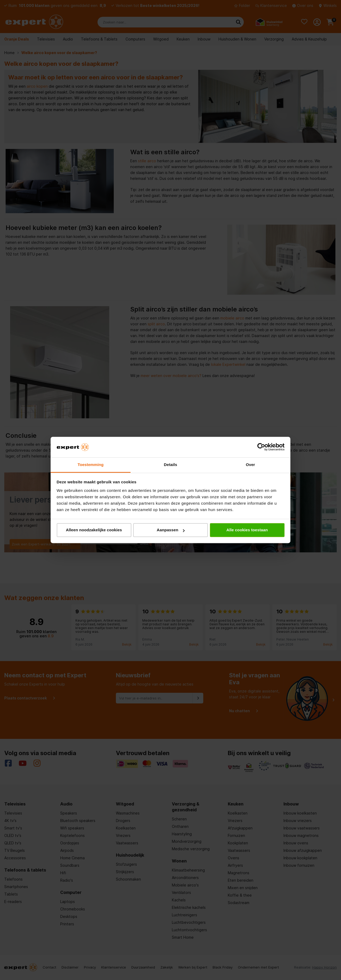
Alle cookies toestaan (247, 530)
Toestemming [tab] (91, 465)
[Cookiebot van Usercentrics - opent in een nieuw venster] (261, 447)
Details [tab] (170, 465)
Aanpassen (171, 530)
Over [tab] (251, 465)
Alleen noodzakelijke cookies (94, 530)
